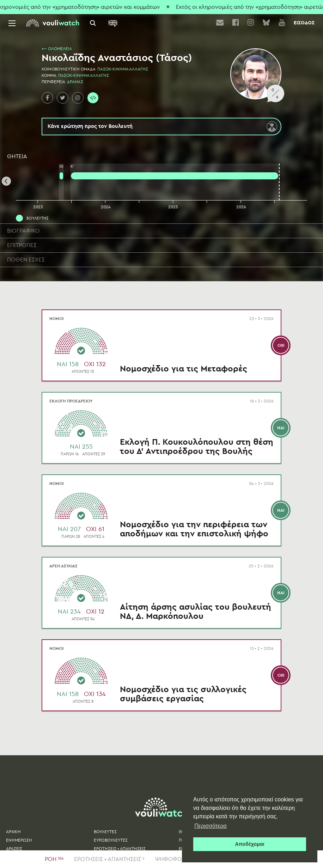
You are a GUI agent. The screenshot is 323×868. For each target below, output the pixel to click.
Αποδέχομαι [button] (249, 844)
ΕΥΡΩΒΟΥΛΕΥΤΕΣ (111, 840)
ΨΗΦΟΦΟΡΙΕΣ (178, 859)
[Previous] (6, 181)
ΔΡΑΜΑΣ (75, 82)
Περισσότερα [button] (211, 826)
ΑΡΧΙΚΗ (13, 832)
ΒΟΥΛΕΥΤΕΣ (105, 832)
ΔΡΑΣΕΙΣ (14, 849)
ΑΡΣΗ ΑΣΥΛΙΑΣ (63, 566)
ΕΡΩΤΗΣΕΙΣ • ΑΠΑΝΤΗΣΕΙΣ (109, 859)
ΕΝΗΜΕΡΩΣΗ (19, 840)
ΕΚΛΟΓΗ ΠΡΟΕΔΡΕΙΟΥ (71, 401)
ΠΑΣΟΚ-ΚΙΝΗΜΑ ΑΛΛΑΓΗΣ (123, 69)
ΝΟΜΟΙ (56, 319)
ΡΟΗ (54, 859)
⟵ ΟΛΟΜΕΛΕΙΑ (57, 49)
